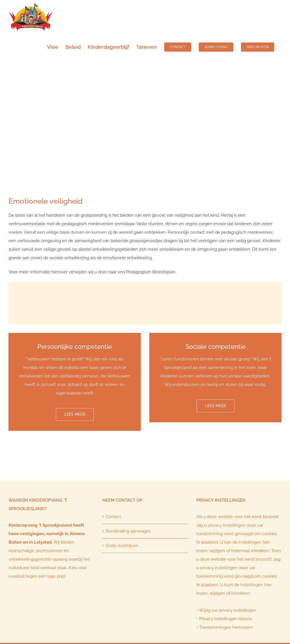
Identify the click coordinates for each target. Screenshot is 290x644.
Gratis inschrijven (122, 546)
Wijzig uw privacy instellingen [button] (228, 610)
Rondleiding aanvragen (128, 531)
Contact (113, 517)
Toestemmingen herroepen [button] (226, 627)
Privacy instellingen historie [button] (226, 619)
